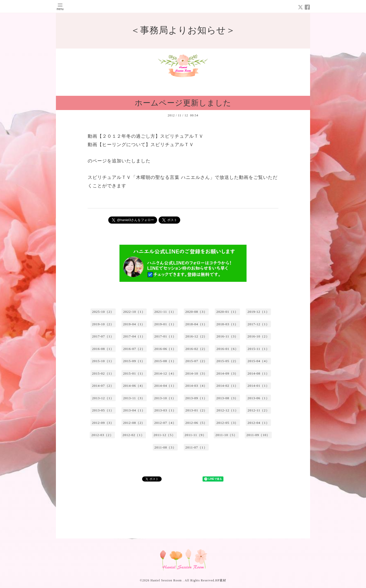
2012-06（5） (196, 423)
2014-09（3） (227, 373)
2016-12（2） (196, 336)
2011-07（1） (196, 447)
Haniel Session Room (167, 580)
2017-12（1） (258, 324)
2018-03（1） (227, 324)
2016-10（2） (258, 336)
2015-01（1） (134, 373)
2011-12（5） (164, 435)
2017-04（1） (134, 336)
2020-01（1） (227, 312)
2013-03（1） (165, 410)
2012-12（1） (227, 410)
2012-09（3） (103, 423)
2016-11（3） (227, 336)
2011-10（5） (226, 435)
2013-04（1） (134, 410)
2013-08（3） (227, 398)
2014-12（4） (165, 373)
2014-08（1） (258, 373)
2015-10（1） (103, 361)
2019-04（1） (134, 324)
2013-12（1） (103, 398)
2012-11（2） (258, 410)
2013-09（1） (196, 398)
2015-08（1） (165, 361)
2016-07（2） (134, 349)
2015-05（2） (227, 361)
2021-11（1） (165, 312)
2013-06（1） (258, 398)
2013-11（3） (134, 398)
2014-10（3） (196, 373)
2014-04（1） (165, 386)
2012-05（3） (227, 423)
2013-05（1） (103, 410)
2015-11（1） (258, 349)
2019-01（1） (165, 324)
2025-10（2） (103, 312)
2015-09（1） (134, 361)
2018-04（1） (196, 324)
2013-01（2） (196, 410)
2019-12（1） (258, 312)
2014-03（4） (196, 386)
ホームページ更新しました (183, 103)
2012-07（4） (165, 423)
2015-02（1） (103, 373)
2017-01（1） (165, 336)
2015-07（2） (196, 361)
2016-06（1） (165, 349)
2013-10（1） (165, 398)
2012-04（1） (258, 423)
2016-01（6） (227, 349)
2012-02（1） (133, 435)
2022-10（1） (134, 312)
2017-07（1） (103, 336)
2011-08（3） (165, 447)
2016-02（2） (196, 349)
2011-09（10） (258, 435)
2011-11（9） (195, 435)
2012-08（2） (134, 423)
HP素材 (221, 580)
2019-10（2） (103, 324)
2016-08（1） (103, 349)
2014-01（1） (258, 386)
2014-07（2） (103, 386)
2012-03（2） (102, 435)
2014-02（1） (227, 386)
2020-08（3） (196, 312)
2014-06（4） (134, 386)
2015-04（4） (258, 361)
